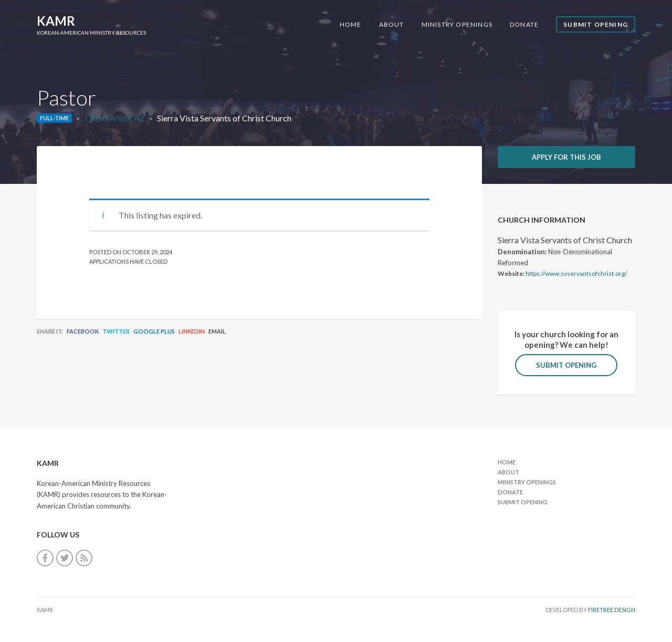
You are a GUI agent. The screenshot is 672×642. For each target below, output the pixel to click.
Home (351, 24)
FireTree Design (612, 610)
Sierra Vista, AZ (117, 118)
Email (217, 331)
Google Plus (154, 331)
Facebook (83, 331)
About (392, 24)
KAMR (56, 21)
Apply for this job (566, 157)
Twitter (116, 331)
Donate (524, 24)
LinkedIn (192, 331)
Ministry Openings (457, 24)
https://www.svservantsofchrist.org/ (576, 273)
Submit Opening (596, 24)
